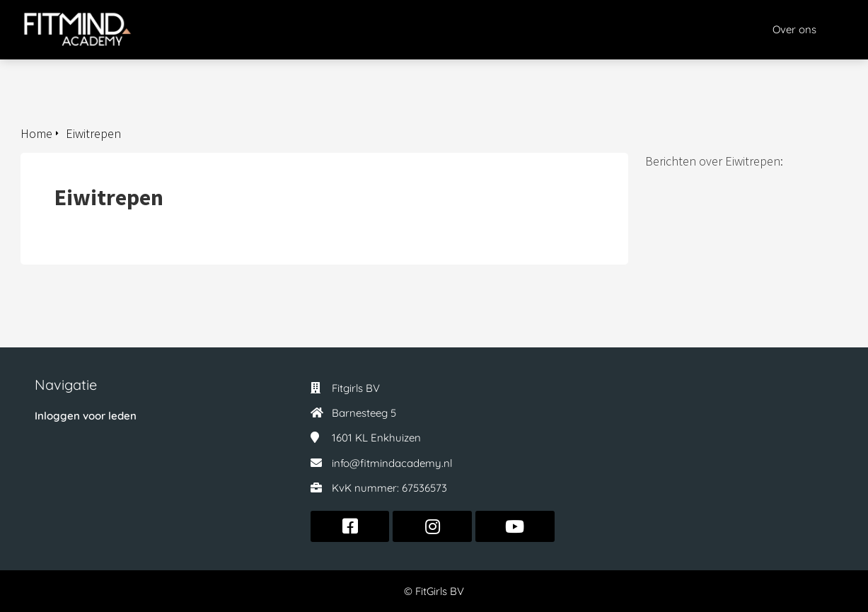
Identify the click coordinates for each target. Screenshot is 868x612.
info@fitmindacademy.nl (392, 463)
